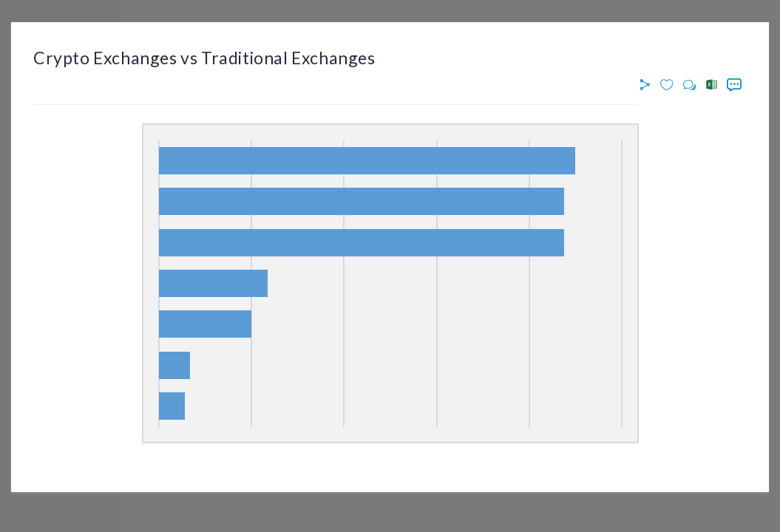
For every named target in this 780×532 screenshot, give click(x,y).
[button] (647, 85)
